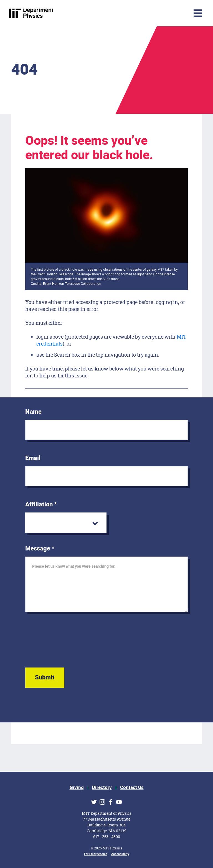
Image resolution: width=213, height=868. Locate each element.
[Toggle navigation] (162, 13)
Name (33, 412)
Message (40, 549)
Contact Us (132, 787)
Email (33, 458)
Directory (102, 787)
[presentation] (67, 645)
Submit (45, 677)
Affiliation (41, 504)
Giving (77, 787)
